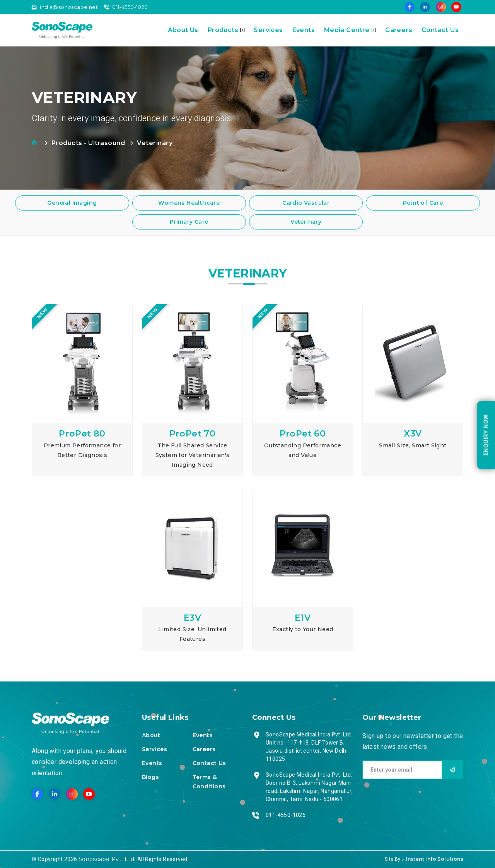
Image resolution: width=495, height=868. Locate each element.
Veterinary (306, 222)
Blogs (150, 777)
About (151, 735)
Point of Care (423, 203)
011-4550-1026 (126, 7)
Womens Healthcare (189, 203)
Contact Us (440, 30)
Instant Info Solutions (434, 859)
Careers (399, 30)
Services (268, 30)
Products (226, 30)
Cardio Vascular (306, 203)
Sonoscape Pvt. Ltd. (108, 859)
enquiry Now (486, 435)
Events (304, 30)
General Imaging (72, 203)
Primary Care (189, 222)
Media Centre (350, 30)
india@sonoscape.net (65, 7)
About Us (183, 30)
